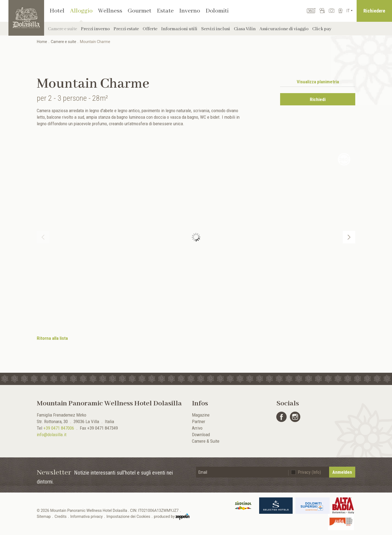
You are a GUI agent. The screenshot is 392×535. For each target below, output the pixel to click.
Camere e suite (62, 29)
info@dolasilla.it (52, 435)
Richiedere (374, 11)
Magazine (201, 415)
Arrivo (197, 428)
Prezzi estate (126, 29)
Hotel (57, 11)
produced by (172, 517)
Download (201, 435)
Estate (165, 11)
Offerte (150, 29)
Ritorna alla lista (52, 338)
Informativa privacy (86, 516)
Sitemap (44, 516)
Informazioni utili (179, 29)
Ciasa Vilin (245, 29)
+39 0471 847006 (59, 428)
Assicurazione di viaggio (284, 29)
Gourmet (140, 11)
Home (42, 42)
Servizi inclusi (216, 29)
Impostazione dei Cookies (128, 516)
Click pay (322, 29)
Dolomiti (217, 11)
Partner (199, 421)
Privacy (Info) (309, 472)
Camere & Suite (206, 441)
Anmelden (342, 472)
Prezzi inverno (95, 29)
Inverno (190, 11)
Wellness (110, 11)
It (348, 11)
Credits (60, 516)
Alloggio (81, 11)
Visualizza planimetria (318, 82)
